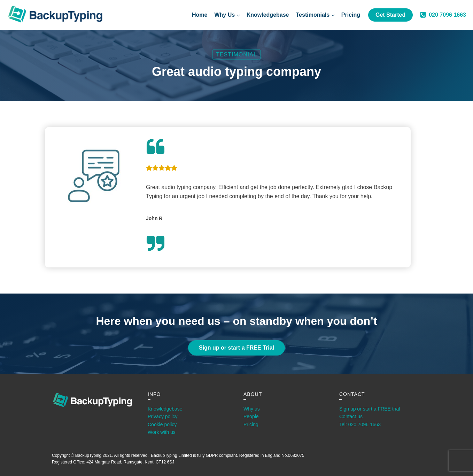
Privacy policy (163, 416)
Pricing (351, 15)
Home (200, 15)
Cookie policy (162, 424)
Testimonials (313, 15)
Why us (252, 409)
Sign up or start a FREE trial (370, 409)
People (251, 416)
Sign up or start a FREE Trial (236, 348)
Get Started (390, 15)
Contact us (351, 416)
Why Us (224, 15)
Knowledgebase (268, 15)
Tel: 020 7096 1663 (360, 424)
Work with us (162, 432)
